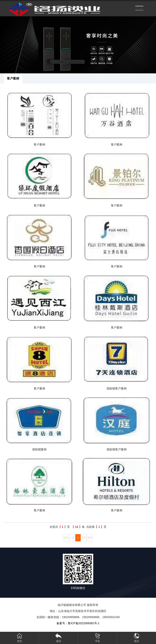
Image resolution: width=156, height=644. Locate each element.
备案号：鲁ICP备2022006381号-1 (78, 623)
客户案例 (13, 78)
